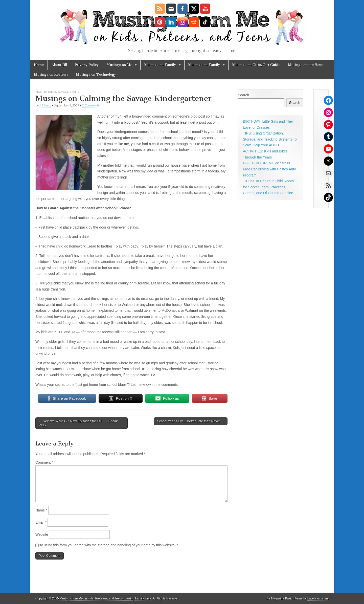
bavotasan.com (318, 598)
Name (41, 510)
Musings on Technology (96, 74)
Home (39, 65)
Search (243, 95)
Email (41, 522)
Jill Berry (45, 105)
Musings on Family (160, 65)
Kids (38, 92)
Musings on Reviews (51, 74)
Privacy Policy (87, 65)
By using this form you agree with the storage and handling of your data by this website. (108, 545)
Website (42, 534)
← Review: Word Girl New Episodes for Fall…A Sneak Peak (78, 423)
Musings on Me (119, 65)
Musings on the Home (306, 65)
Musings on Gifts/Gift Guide (256, 65)
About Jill (59, 65)
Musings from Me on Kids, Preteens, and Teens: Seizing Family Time (106, 598)
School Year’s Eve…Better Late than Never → (190, 421)
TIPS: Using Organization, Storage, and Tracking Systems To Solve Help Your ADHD (270, 139)
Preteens (50, 92)
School (63, 92)
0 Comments (91, 105)
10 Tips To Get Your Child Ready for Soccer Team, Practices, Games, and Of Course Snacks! (268, 187)
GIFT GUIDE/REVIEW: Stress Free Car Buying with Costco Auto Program (269, 169)
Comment (44, 462)
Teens (74, 92)
